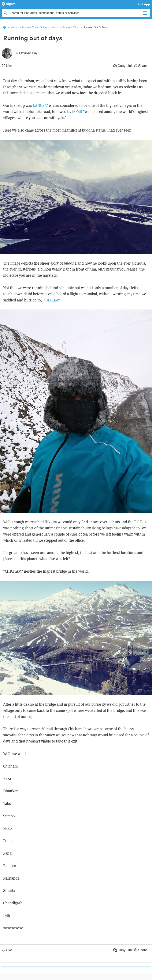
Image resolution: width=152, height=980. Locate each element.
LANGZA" (40, 105)
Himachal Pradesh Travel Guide (29, 28)
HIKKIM (52, 300)
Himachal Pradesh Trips (65, 28)
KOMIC (78, 112)
